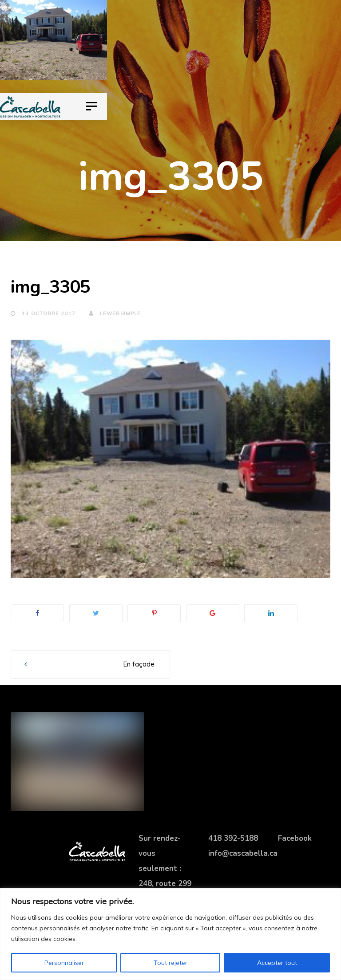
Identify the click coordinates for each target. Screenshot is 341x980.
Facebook (295, 838)
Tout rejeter (170, 963)
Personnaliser (64, 963)
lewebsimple (115, 314)
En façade (139, 664)
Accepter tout (277, 963)
